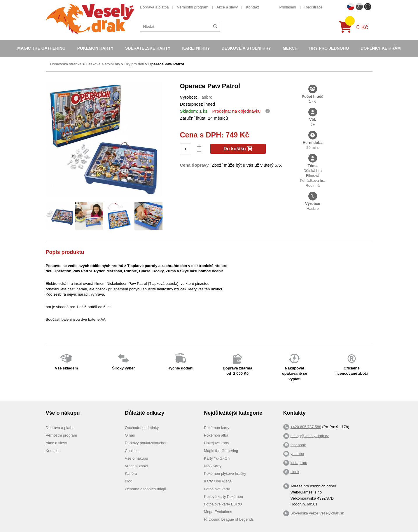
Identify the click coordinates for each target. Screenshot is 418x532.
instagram (299, 463)
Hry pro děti (134, 64)
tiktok (295, 472)
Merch (290, 48)
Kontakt (252, 7)
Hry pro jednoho (329, 48)
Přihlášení (288, 7)
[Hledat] (215, 26)
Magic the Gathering (41, 48)
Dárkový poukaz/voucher (146, 443)
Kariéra (131, 473)
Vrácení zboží (136, 466)
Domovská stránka (66, 64)
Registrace (313, 7)
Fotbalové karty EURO (223, 504)
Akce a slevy (227, 7)
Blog (129, 481)
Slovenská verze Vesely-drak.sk (317, 513)
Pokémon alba (216, 435)
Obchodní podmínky (142, 428)
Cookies (132, 451)
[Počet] (186, 149)
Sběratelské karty (148, 48)
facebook (298, 445)
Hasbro (205, 97)
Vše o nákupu (137, 458)
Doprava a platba (154, 7)
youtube (297, 454)
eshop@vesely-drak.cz (310, 436)
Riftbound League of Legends (229, 519)
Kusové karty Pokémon (223, 497)
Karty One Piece (218, 481)
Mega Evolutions (218, 512)
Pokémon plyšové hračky (225, 473)
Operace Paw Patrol (166, 64)
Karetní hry (196, 48)
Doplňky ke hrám (381, 48)
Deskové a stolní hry (246, 48)
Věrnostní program (193, 7)
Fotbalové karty (217, 489)
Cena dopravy (194, 165)
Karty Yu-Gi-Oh (217, 458)
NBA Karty (213, 466)
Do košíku (238, 149)
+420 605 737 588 (306, 427)
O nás (130, 435)
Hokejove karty (216, 443)
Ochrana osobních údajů (146, 489)
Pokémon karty (95, 48)
